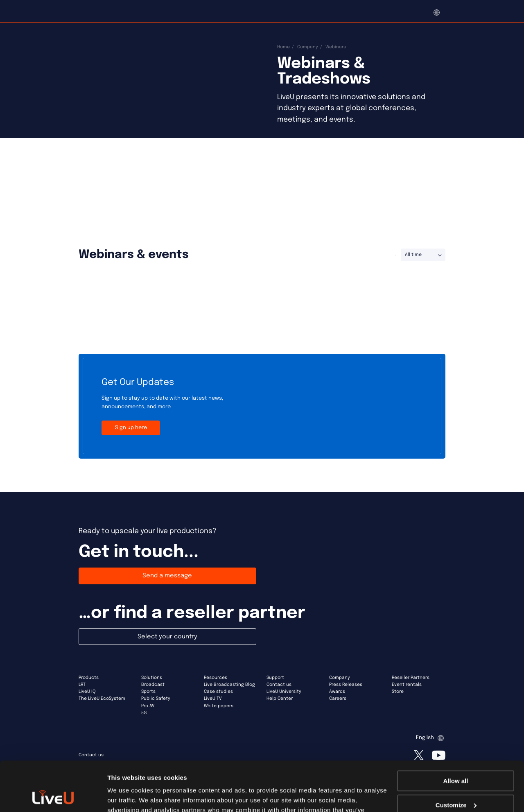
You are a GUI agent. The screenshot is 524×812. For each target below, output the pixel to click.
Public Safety (156, 699)
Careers (338, 699)
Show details (126, 796)
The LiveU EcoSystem (102, 699)
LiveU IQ (87, 692)
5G (144, 713)
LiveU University (284, 692)
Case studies (218, 692)
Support (275, 678)
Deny (456, 782)
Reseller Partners (411, 678)
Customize (456, 758)
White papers (219, 706)
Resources (216, 678)
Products (89, 678)
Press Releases (346, 685)
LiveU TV (213, 699)
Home (283, 47)
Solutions (152, 678)
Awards (337, 692)
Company (308, 47)
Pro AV (148, 706)
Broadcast (153, 685)
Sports (148, 692)
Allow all (456, 734)
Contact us (279, 685)
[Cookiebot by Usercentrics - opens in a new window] (53, 796)
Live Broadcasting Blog (229, 685)
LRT (82, 685)
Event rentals (407, 685)
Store (398, 692)
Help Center (280, 699)
